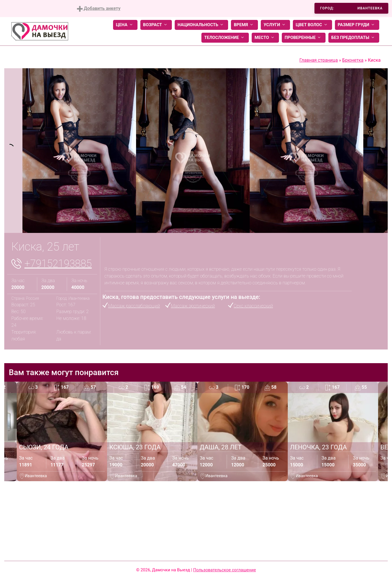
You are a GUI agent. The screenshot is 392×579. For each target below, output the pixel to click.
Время (244, 25)
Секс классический (253, 306)
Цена (125, 25)
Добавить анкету (99, 9)
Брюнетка (353, 60)
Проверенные (304, 38)
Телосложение (225, 38)
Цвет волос (312, 25)
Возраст (156, 25)
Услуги (275, 25)
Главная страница (319, 60)
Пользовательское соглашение (225, 570)
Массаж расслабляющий (134, 306)
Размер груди (357, 25)
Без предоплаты (354, 38)
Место (265, 38)
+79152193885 (58, 264)
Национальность (201, 25)
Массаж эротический (193, 306)
